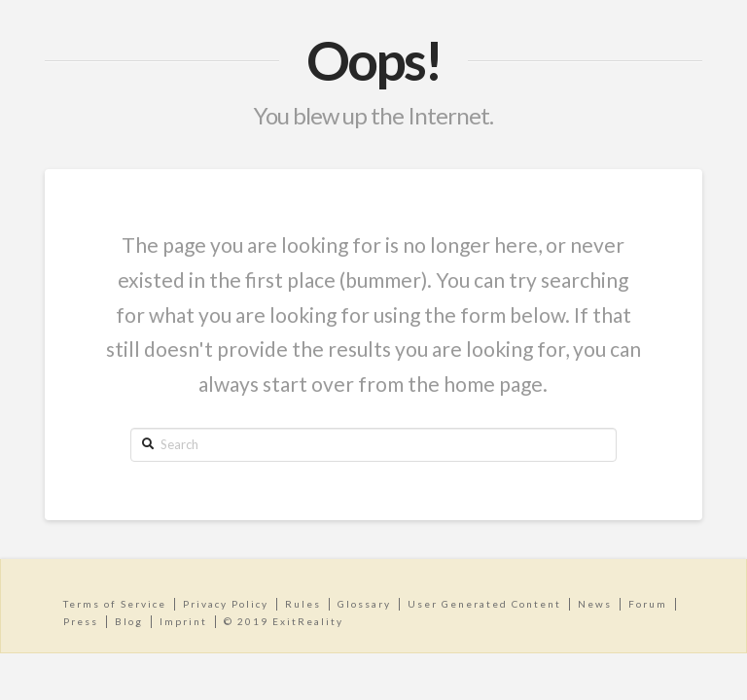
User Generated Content (484, 604)
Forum (648, 604)
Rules (303, 604)
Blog (129, 621)
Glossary (364, 604)
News (595, 604)
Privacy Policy (226, 604)
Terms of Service (115, 604)
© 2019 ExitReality (284, 621)
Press (81, 621)
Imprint (183, 621)
